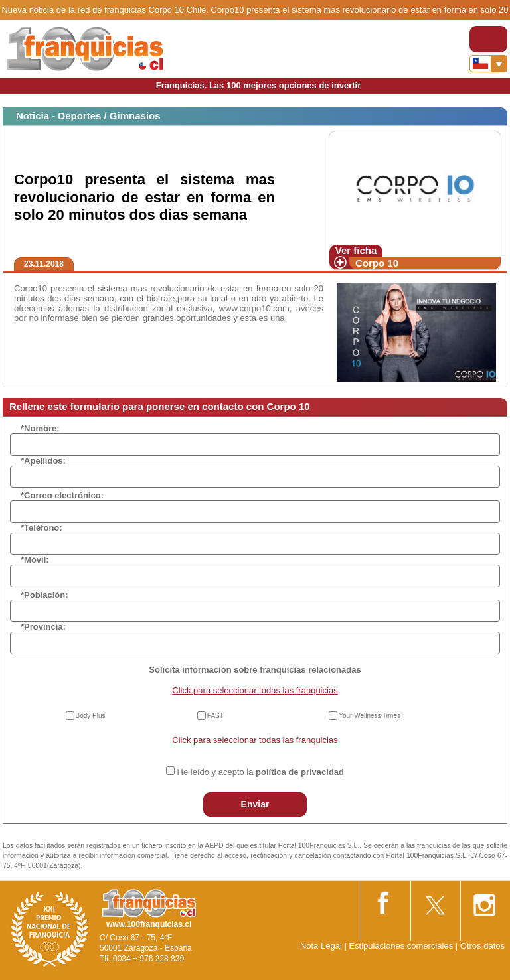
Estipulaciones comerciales (402, 946)
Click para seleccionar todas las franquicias (255, 690)
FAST (215, 716)
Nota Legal (321, 946)
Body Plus (91, 716)
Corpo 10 (377, 263)
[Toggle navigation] (488, 39)
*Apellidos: (43, 461)
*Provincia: (43, 627)
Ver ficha (356, 250)
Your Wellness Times (370, 716)
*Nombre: (40, 428)
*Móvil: (35, 560)
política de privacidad (300, 772)
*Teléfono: (42, 528)
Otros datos (482, 946)
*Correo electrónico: (62, 495)
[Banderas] (488, 64)
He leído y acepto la (261, 772)
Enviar (255, 804)
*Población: (44, 595)
